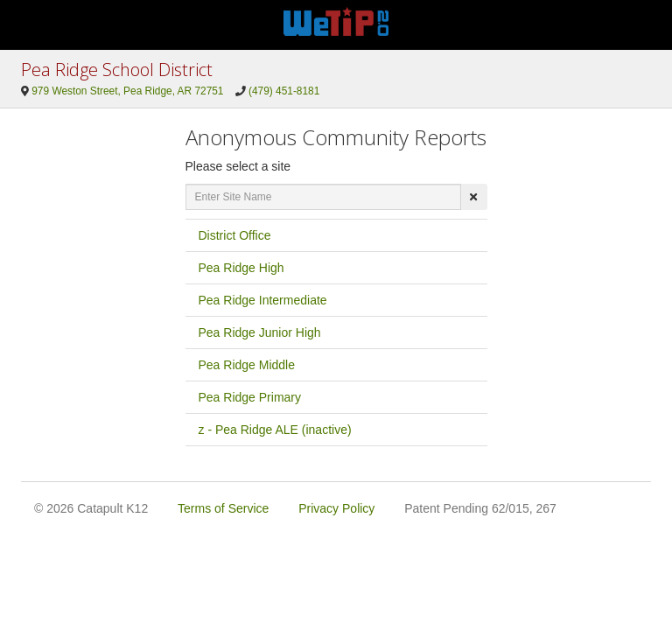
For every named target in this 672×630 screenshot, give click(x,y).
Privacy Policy (336, 508)
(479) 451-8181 (284, 91)
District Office (235, 235)
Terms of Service (223, 508)
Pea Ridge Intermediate (263, 300)
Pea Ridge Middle (247, 365)
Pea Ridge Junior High (260, 332)
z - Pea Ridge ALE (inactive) (275, 430)
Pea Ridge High (241, 268)
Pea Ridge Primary (250, 397)
